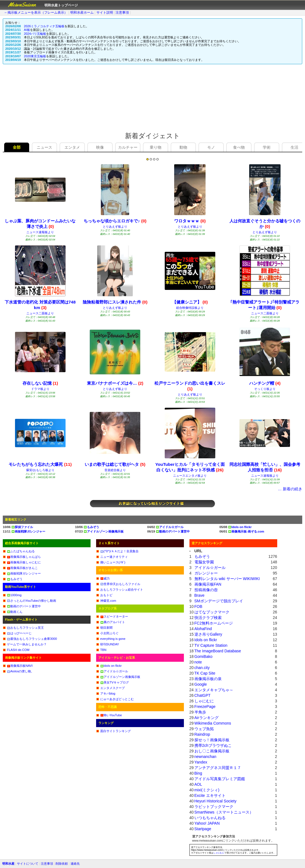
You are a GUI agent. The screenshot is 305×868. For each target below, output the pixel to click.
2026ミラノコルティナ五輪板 (44, 26)
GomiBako (203, 656)
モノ (211, 147)
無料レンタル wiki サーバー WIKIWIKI (227, 579)
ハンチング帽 (265, 383)
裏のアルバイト (113, 622)
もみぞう (91, 527)
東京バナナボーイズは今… (115, 383)
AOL (198, 784)
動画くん (15, 612)
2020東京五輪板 (35, 56)
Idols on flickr (240, 527)
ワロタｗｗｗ (190, 221)
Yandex (201, 762)
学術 (267, 147)
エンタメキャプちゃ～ (214, 690)
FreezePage (205, 707)
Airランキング (207, 718)
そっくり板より (265, 389)
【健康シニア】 (190, 302)
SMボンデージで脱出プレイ (219, 601)
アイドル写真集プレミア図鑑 (220, 779)
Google (201, 684)
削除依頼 (62, 864)
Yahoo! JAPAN (207, 823)
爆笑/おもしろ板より (40, 470)
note (198, 662)
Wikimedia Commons (213, 723)
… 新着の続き (290, 489)
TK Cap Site (205, 673)
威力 (105, 578)
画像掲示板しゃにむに (24, 562)
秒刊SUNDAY (110, 644)
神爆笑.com (108, 601)
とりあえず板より (115, 227)
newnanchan (205, 757)
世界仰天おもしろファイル (120, 584)
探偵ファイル (22, 527)
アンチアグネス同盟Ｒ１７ (218, 768)
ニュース (44, 147)
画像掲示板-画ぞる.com (246, 531)
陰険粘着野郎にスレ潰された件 (115, 302)
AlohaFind (203, 629)
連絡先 (75, 864)
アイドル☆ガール (170, 527)
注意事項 (122, 13)
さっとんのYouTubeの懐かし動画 (32, 601)
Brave (200, 595)
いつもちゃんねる (210, 818)
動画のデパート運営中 (173, 531)
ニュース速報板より (40, 232)
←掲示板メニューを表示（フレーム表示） (36, 13)
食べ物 (239, 147)
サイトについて (28, 864)
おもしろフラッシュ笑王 (25, 628)
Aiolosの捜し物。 (20, 671)
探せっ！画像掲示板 (212, 740)
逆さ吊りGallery (208, 634)
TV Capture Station (211, 645)
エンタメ (72, 147)
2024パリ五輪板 (35, 34)
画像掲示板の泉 (208, 679)
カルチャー (128, 147)
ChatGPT (202, 695)
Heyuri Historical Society (216, 801)
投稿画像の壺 (206, 590)
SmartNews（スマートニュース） (224, 812)
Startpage (203, 829)
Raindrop (202, 734)
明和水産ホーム (82, 13)
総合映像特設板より (190, 308)
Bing (198, 773)
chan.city (202, 668)
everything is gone (113, 639)
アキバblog (108, 693)
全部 (17, 147)
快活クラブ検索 (208, 618)
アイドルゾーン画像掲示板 (104, 531)
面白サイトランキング (116, 731)
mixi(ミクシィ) (207, 790)
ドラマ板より (40, 389)
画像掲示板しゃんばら (24, 557)
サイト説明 (105, 13)
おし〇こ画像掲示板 (212, 751)
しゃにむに (204, 701)
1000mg (14, 595)
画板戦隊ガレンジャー (28, 531)
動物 (183, 147)
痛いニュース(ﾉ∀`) (113, 562)
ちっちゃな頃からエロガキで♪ (115, 221)
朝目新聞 (106, 628)
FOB (198, 606)
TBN (103, 650)
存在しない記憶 (40, 383)
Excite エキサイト (210, 795)
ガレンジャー (206, 573)
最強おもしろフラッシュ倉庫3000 (32, 639)
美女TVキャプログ (115, 682)
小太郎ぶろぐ (109, 633)
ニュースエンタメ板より (190, 476)
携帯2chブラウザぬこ (213, 745)
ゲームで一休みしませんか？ (27, 644)
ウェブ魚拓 (204, 729)
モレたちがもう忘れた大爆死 (40, 464)
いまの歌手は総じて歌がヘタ (115, 464)
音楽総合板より (115, 470)
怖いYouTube (111, 715)
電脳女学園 (204, 562)
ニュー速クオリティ (114, 557)
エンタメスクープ (112, 688)
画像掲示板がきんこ (22, 568)
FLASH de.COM (18, 650)
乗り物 (156, 147)
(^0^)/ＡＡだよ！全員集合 (119, 551)
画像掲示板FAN (208, 584)
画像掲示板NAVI (20, 666)
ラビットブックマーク (214, 807)
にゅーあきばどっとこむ (117, 699)
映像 (100, 147)
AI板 (27, 30)
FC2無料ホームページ (214, 623)
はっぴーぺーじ (19, 633)
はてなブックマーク (212, 612)
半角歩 (200, 712)
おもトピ (106, 595)
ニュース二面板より (40, 313)
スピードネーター (114, 616)
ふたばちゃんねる (21, 551)
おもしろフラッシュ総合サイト (122, 590)
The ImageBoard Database (218, 651)
